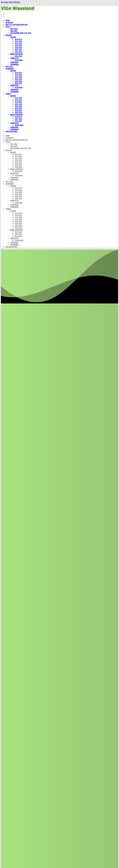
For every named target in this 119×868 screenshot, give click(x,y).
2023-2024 (14, 29)
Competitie (14, 58)
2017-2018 (18, 98)
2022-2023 (18, 46)
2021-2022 (18, 44)
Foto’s (8, 27)
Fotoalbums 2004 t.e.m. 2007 (21, 33)
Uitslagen (19, 60)
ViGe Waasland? (12, 131)
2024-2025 (14, 31)
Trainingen (14, 64)
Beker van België (17, 54)
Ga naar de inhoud (10, 2)
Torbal (8, 94)
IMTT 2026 (9, 67)
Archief (13, 37)
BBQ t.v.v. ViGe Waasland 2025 (17, 25)
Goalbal (9, 35)
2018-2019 (18, 39)
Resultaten (19, 125)
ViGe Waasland (18, 8)
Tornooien (14, 62)
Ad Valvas (9, 23)
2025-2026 (18, 52)
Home (8, 20)
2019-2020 (18, 41)
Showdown (10, 69)
